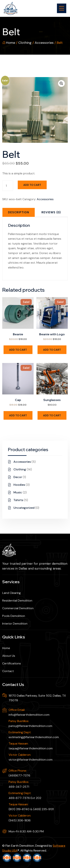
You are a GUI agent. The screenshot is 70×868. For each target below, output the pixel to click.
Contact (8, 671)
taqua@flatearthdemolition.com (31, 748)
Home (11, 43)
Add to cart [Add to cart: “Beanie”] (18, 350)
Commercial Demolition (18, 608)
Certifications (12, 663)
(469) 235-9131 (43, 809)
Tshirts (18, 500)
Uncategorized (24, 508)
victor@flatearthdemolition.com (31, 760)
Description (19, 212)
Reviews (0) (51, 212)
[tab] (19, 212)
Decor (18, 477)
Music (18, 492)
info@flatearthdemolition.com (29, 715)
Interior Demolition (15, 624)
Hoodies (19, 485)
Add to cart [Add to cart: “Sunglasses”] (52, 415)
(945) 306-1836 (20, 820)
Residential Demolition (17, 601)
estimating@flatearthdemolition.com (34, 737)
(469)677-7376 (19, 775)
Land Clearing (11, 593)
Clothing (25, 43)
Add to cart (32, 185)
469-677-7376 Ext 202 (25, 798)
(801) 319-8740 (19, 809)
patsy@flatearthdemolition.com (30, 726)
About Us (9, 656)
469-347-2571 (19, 787)
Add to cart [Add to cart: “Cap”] (18, 415)
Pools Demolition (14, 616)
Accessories (44, 43)
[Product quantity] (8, 186)
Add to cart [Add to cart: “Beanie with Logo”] (52, 350)
